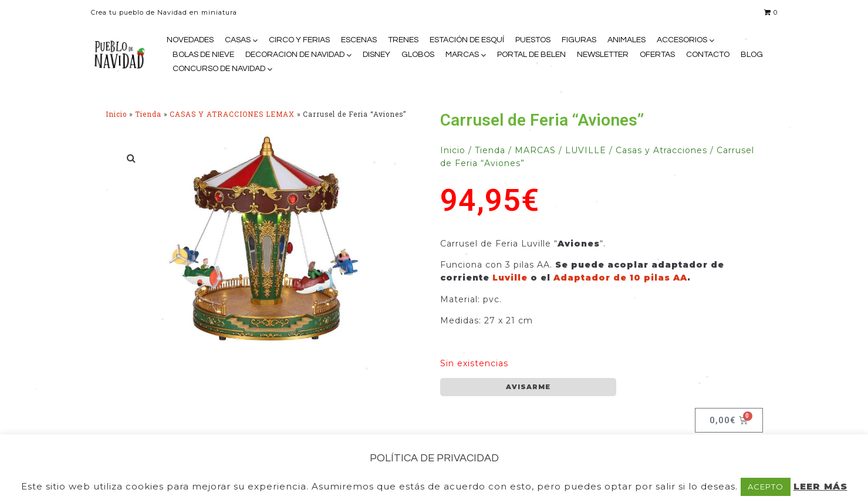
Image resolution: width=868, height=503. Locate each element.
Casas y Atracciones (661, 150)
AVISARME (528, 387)
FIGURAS (579, 40)
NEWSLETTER (603, 55)
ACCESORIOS (682, 40)
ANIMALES (626, 40)
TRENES (403, 40)
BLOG (752, 55)
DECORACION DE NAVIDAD (295, 55)
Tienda (148, 114)
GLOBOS (418, 55)
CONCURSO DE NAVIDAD (219, 69)
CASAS (238, 40)
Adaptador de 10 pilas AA (620, 278)
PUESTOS (533, 40)
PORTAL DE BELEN (531, 55)
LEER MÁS (820, 486)
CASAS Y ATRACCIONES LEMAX (232, 114)
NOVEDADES (190, 40)
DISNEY (376, 55)
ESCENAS (359, 40)
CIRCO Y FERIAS (299, 40)
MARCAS (462, 55)
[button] (132, 158)
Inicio (116, 114)
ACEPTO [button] (766, 487)
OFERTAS (657, 55)
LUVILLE (586, 150)
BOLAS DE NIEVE (203, 55)
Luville (510, 278)
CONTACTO (708, 55)
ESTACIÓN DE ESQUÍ (467, 40)
